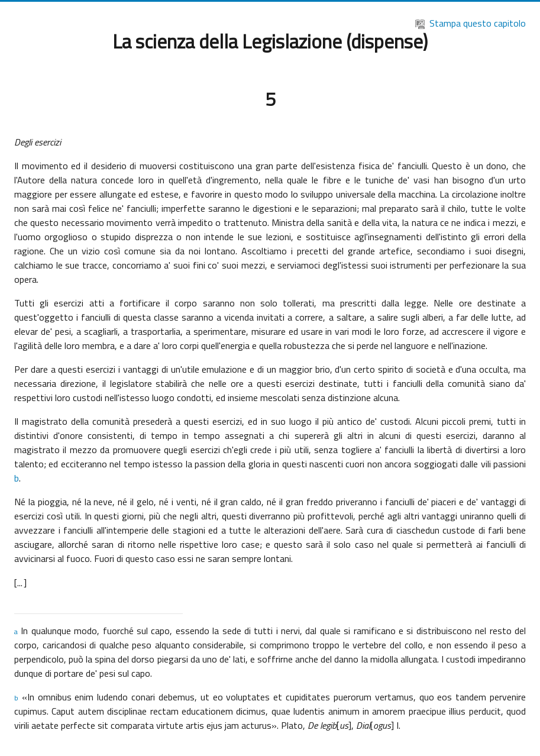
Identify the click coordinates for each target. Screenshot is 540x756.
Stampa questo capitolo (471, 23)
